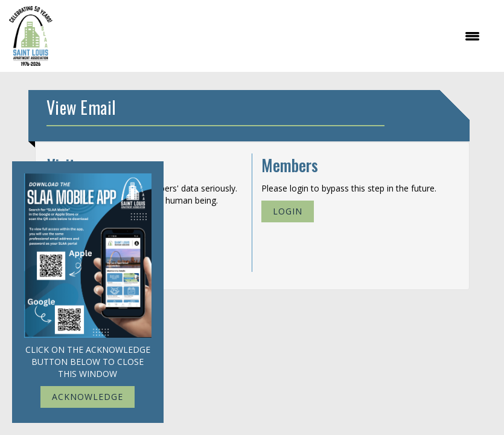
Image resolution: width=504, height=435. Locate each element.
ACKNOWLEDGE (88, 397)
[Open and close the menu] (272, 36)
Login (288, 211)
